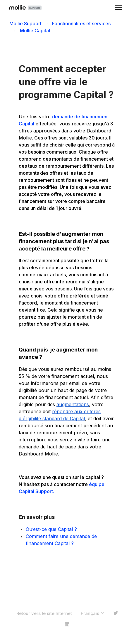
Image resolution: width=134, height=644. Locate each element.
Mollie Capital (35, 31)
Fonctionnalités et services (81, 23)
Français (93, 613)
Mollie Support (25, 23)
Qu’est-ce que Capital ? (51, 529)
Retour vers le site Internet (44, 613)
